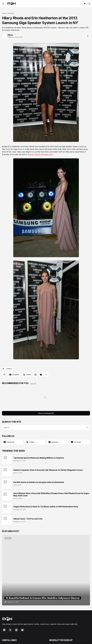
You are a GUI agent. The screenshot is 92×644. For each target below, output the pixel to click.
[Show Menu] (3, 4)
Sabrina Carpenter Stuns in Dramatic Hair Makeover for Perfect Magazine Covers (48, 470)
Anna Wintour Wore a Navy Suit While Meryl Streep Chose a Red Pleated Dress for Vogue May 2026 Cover (51, 494)
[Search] (89, 4)
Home (4, 13)
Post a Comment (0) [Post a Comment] (46, 413)
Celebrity (11, 13)
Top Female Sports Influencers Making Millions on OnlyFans (39, 458)
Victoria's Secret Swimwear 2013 (40, 154)
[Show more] (46, 375)
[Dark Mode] (85, 4)
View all (33, 384)
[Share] (88, 36)
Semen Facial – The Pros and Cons (28, 519)
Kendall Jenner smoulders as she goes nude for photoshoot (39, 482)
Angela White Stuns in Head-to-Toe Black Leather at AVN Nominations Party (46, 507)
